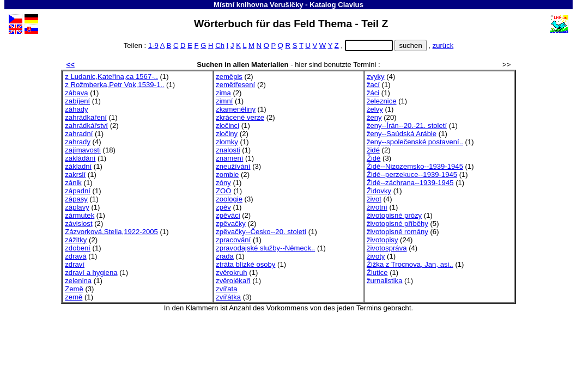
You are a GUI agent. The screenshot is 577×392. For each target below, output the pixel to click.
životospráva (387, 248)
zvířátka (228, 297)
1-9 (153, 45)
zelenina (78, 281)
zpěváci (228, 215)
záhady (76, 109)
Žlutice (377, 272)
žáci (373, 93)
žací (373, 85)
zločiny (227, 134)
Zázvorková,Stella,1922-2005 (111, 232)
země (74, 297)
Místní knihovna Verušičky (259, 5)
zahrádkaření (86, 117)
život (374, 199)
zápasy (76, 199)
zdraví (75, 264)
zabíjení (77, 101)
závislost (78, 223)
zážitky (76, 240)
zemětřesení (235, 85)
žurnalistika (385, 281)
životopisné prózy (394, 215)
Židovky (379, 191)
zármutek (80, 215)
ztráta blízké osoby (245, 264)
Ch (220, 45)
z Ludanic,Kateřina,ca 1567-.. (111, 76)
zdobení (78, 248)
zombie (227, 174)
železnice (382, 101)
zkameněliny (236, 109)
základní (78, 166)
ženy (374, 117)
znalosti (228, 150)
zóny (223, 183)
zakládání (80, 158)
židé (373, 150)
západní (78, 191)
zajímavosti (83, 150)
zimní (224, 101)
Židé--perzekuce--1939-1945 (412, 174)
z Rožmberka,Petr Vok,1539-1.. (114, 85)
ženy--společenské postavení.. (415, 142)
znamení (229, 158)
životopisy (382, 240)
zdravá (75, 256)
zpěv (223, 207)
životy (376, 256)
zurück (443, 45)
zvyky (376, 76)
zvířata (226, 289)
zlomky (227, 142)
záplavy (77, 207)
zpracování (233, 240)
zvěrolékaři (233, 281)
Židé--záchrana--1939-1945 (410, 183)
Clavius (351, 5)
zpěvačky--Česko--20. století (261, 232)
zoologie (229, 199)
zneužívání (233, 166)
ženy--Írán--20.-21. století (407, 125)
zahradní (79, 134)
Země (74, 289)
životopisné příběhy (397, 223)
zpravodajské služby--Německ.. (265, 248)
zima (223, 93)
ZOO (223, 191)
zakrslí (75, 174)
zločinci (227, 125)
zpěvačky (231, 223)
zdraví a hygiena (91, 272)
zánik (73, 183)
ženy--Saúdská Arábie (402, 134)
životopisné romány (397, 232)
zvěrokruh (232, 272)
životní (377, 207)
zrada (225, 256)
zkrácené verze (240, 117)
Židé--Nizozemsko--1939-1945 (415, 166)
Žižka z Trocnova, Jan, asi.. (410, 264)
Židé (374, 158)
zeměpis (229, 76)
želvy (375, 109)
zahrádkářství (86, 125)
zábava (76, 93)
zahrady (78, 142)
